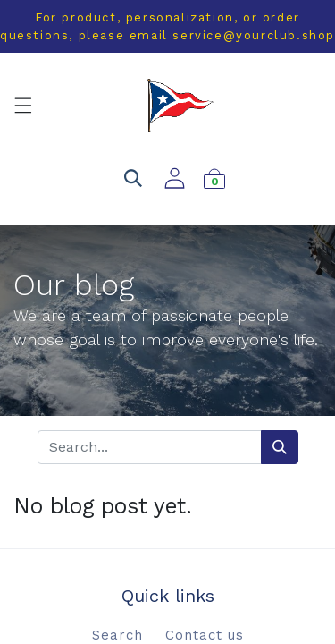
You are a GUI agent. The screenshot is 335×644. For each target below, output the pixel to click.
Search (117, 635)
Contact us (205, 635)
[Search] (280, 447)
